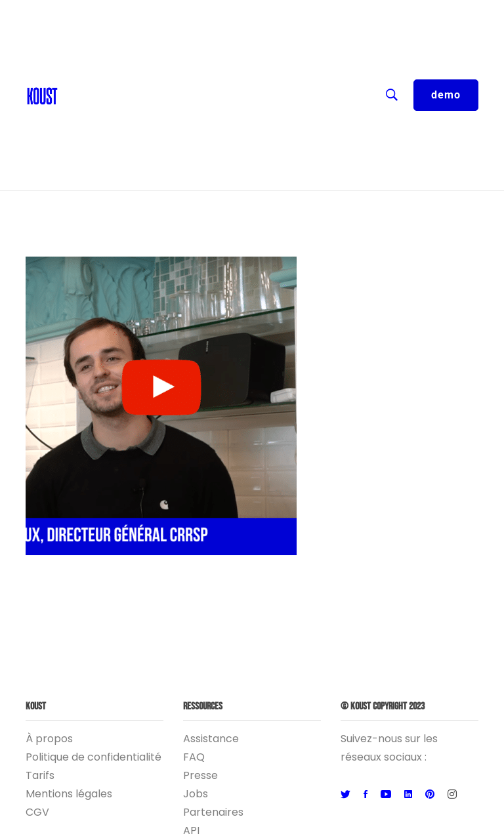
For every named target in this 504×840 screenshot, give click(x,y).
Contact (86, 39)
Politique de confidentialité (94, 757)
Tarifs (40, 775)
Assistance (211, 739)
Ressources (222, 92)
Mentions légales (69, 794)
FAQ (194, 757)
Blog (76, 66)
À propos (49, 739)
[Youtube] (386, 795)
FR (222, 13)
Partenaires (213, 812)
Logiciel (222, 144)
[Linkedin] (408, 795)
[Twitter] (346, 795)
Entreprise (222, 118)
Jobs (196, 794)
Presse (200, 775)
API (191, 830)
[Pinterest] (430, 795)
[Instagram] (452, 795)
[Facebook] (366, 795)
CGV (37, 812)
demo (446, 95)
